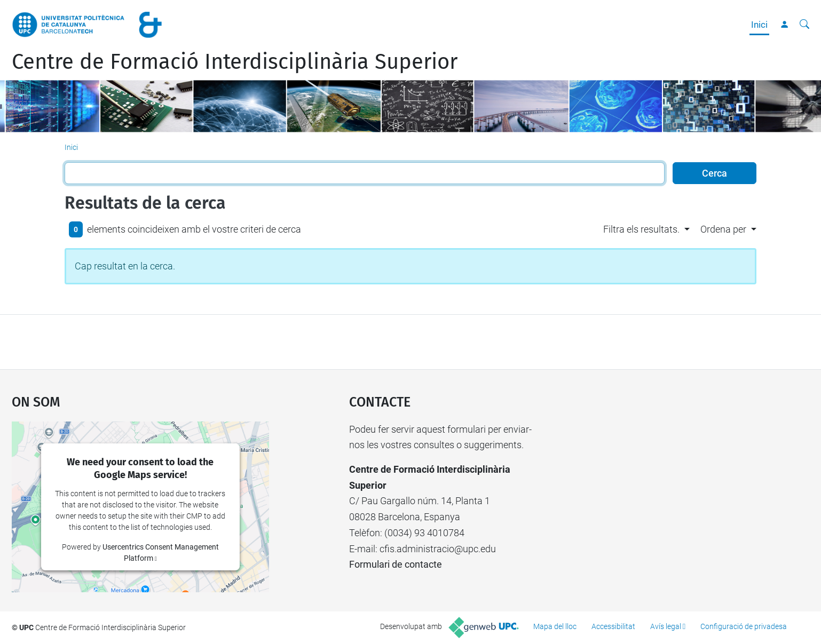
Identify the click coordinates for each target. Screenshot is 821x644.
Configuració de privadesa (744, 626)
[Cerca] (804, 25)
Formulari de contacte (396, 564)
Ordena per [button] (723, 229)
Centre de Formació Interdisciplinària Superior (235, 62)
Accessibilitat (613, 626)
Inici (759, 25)
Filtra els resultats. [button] (641, 229)
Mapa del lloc (555, 626)
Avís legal (666, 626)
